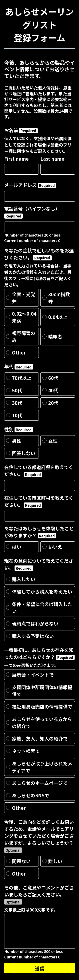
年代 (19, 366)
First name (16, 159)
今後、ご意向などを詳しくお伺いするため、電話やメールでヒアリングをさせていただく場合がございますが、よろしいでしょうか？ (39, 836)
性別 (19, 429)
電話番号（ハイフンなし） (32, 212)
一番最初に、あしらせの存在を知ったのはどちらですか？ (39, 653)
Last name (52, 159)
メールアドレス (30, 185)
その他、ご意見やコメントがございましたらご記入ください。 (39, 894)
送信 (40, 968)
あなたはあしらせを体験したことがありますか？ (39, 532)
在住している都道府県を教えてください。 (39, 470)
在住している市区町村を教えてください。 (39, 501)
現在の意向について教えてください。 (39, 564)
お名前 (21, 130)
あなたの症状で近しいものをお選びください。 (39, 254)
